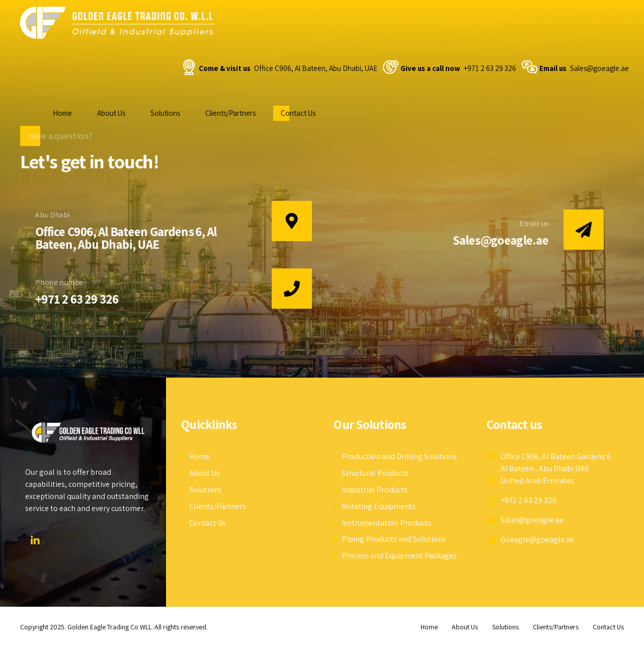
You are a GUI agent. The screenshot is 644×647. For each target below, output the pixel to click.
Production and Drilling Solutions (399, 456)
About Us (111, 113)
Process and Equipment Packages (399, 556)
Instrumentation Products (386, 523)
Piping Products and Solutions (394, 539)
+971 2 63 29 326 (77, 299)
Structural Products (375, 473)
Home (62, 113)
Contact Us (298, 113)
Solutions (165, 113)
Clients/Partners (230, 113)
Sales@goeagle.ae (501, 240)
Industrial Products (375, 490)
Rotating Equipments (379, 506)
